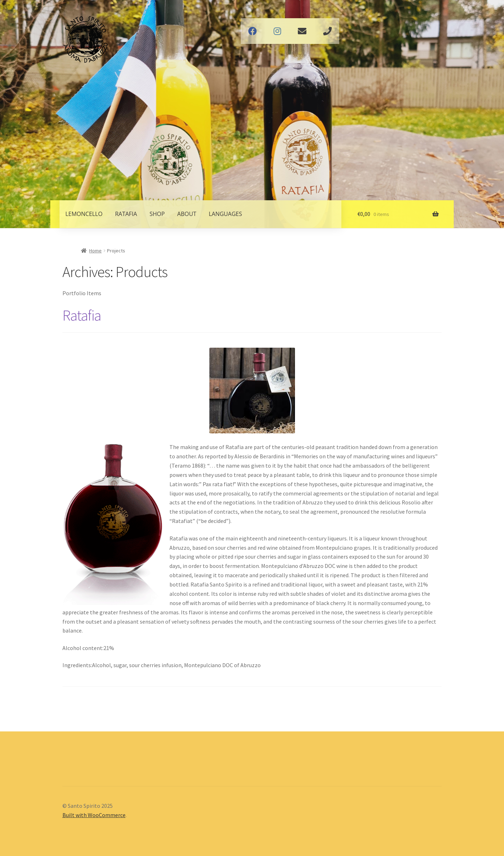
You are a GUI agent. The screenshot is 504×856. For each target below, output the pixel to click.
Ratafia (126, 214)
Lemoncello (84, 214)
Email (302, 31)
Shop (157, 214)
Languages (225, 214)
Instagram (277, 31)
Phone (327, 31)
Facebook (253, 31)
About (187, 214)
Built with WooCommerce (94, 815)
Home (95, 251)
